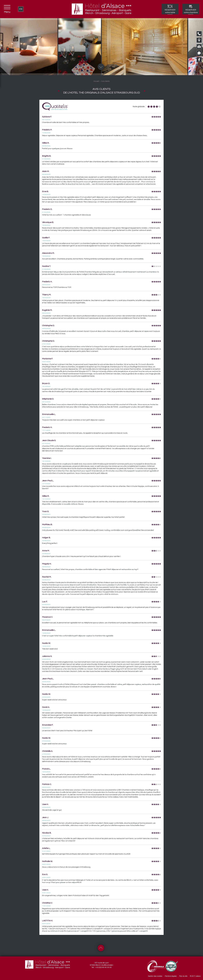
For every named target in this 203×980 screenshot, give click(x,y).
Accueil (96, 81)
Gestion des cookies (155, 976)
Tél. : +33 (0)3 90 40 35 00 (102, 967)
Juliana (198, 976)
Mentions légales (171, 976)
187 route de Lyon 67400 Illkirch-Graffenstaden (102, 964)
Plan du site (183, 976)
